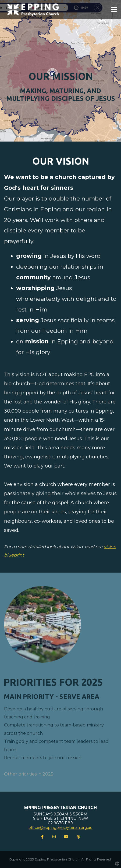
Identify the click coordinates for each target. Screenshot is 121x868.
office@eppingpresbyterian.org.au (60, 828)
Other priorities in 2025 (29, 774)
